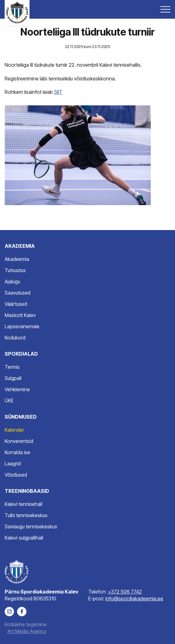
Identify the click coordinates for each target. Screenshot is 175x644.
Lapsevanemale (22, 326)
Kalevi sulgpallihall (24, 538)
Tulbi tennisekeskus (26, 515)
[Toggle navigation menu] (165, 9)
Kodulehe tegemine (26, 628)
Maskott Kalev (20, 315)
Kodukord (15, 338)
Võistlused (16, 475)
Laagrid (13, 464)
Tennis (12, 367)
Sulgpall (13, 378)
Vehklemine (17, 389)
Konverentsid (19, 441)
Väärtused (16, 304)
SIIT (58, 92)
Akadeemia (17, 259)
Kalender (14, 430)
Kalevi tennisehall (23, 504)
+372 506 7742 (125, 592)
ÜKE (9, 401)
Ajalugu (12, 281)
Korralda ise (17, 452)
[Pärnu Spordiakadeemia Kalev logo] (17, 12)
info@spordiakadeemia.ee (134, 598)
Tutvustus (15, 270)
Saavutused (18, 293)
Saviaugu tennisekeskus (31, 526)
